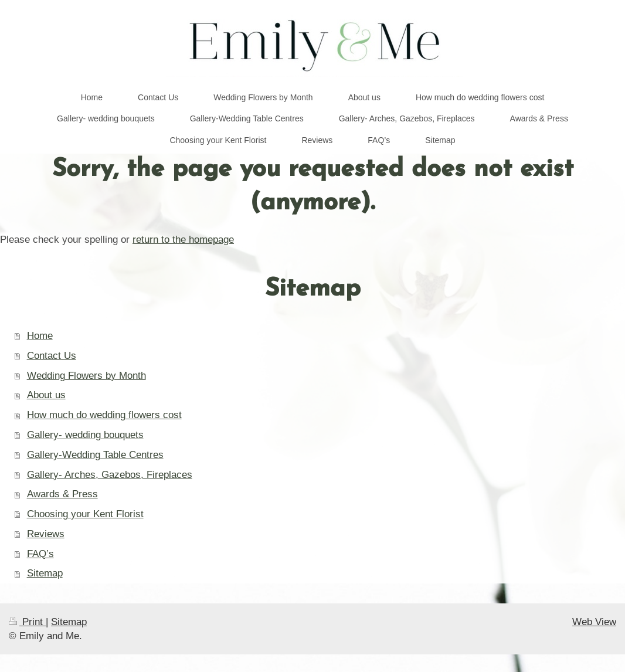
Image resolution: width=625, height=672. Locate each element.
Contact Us (52, 356)
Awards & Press (62, 494)
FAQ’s (40, 554)
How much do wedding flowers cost (104, 415)
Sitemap (45, 573)
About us (46, 395)
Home (40, 336)
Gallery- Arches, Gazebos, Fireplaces (110, 475)
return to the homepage (183, 240)
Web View (594, 622)
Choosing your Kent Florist (85, 514)
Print (27, 622)
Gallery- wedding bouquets (85, 435)
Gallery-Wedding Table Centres (95, 455)
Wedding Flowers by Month (86, 376)
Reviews (46, 534)
